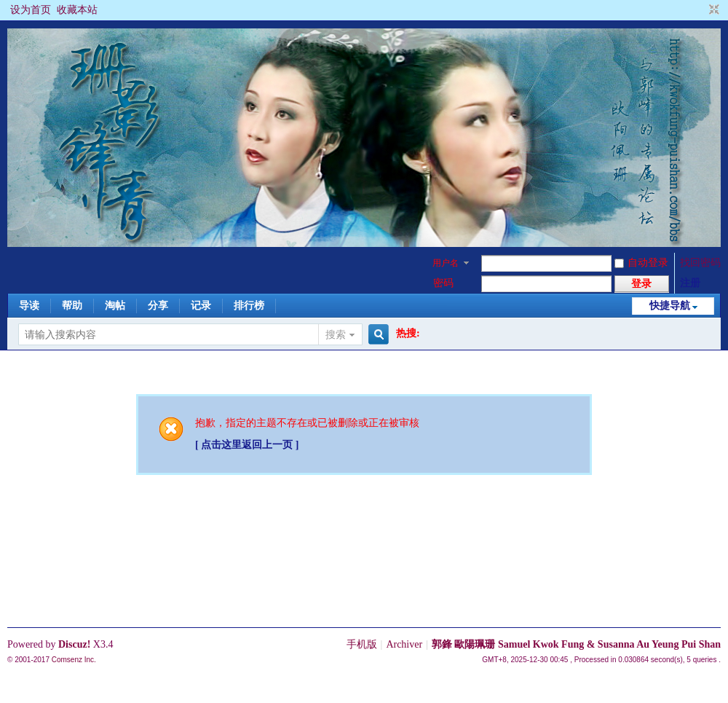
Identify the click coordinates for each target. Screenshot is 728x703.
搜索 (336, 335)
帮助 (72, 306)
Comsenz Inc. (74, 660)
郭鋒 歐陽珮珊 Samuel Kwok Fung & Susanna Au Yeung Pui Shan (576, 644)
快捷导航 (670, 306)
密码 (443, 283)
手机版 (362, 644)
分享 (158, 306)
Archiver (404, 644)
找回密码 (700, 263)
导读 (29, 306)
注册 (690, 283)
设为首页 (31, 10)
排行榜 (249, 306)
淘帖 (115, 306)
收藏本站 (77, 10)
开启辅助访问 (700, 10)
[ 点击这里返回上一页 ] (247, 445)
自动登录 (641, 263)
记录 (201, 306)
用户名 (446, 263)
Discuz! (74, 644)
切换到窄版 (712, 10)
